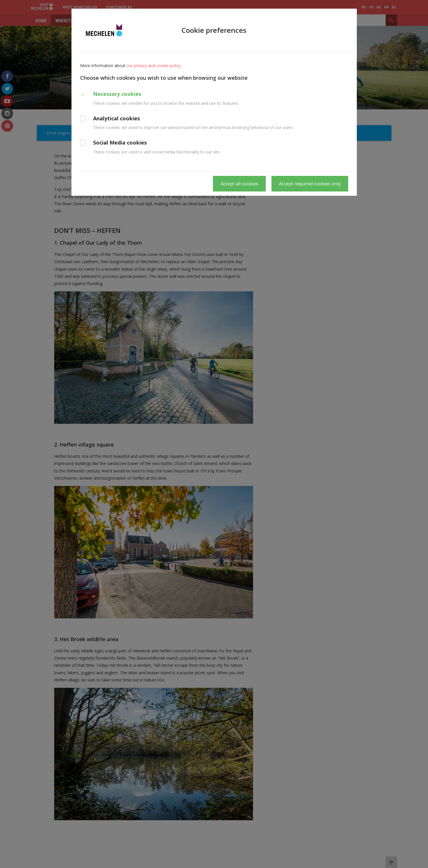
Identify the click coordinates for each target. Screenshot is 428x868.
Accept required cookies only (310, 184)
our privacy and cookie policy (153, 65)
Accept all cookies (239, 184)
